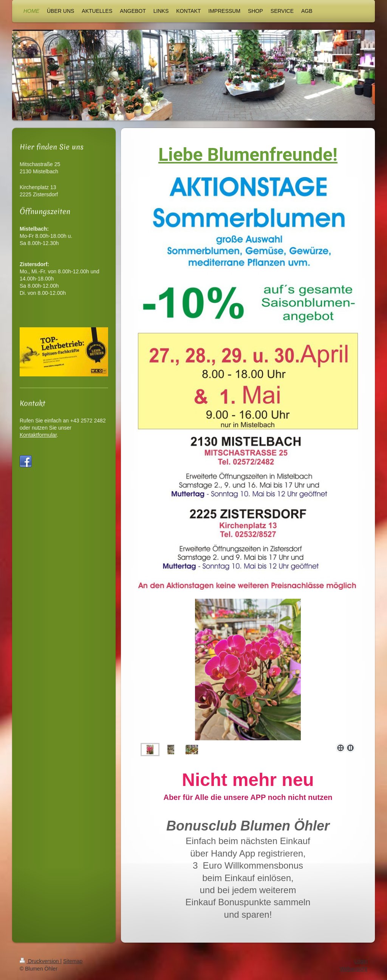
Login (361, 961)
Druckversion (40, 961)
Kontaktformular (38, 435)
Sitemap (73, 961)
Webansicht (354, 969)
